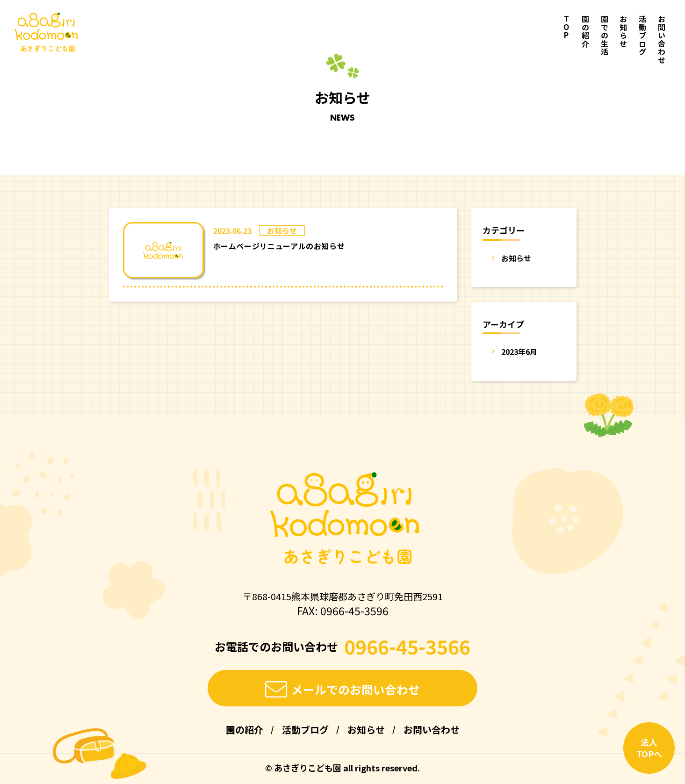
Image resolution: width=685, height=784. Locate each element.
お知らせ (623, 31)
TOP (566, 27)
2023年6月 (519, 352)
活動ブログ (642, 36)
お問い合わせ (662, 40)
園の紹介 (585, 31)
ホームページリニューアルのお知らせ (279, 246)
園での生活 (605, 36)
